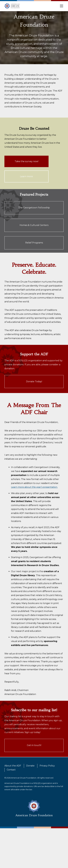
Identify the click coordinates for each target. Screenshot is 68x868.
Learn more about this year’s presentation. (34, 487)
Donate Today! (34, 381)
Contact (11, 770)
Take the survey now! (26, 161)
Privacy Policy (47, 766)
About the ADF (13, 766)
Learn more (26, 176)
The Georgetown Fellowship (34, 208)
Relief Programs (34, 243)
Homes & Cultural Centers (34, 225)
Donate (30, 766)
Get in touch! (34, 745)
